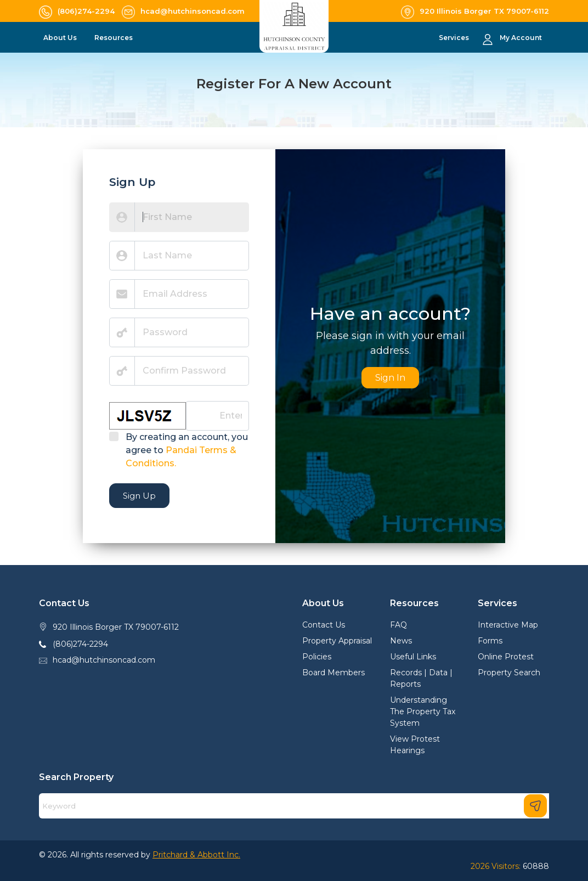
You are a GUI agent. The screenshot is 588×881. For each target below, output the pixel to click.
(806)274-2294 (80, 644)
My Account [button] (521, 38)
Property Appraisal (337, 641)
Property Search (509, 673)
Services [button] (455, 38)
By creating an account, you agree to (187, 450)
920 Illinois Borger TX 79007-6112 (116, 627)
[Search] (294, 806)
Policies (317, 657)
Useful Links (413, 657)
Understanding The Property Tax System (423, 711)
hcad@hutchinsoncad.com (104, 660)
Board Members (333, 673)
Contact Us (324, 625)
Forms (490, 641)
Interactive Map (508, 625)
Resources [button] (114, 38)
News (401, 641)
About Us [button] (61, 38)
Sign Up (139, 496)
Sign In (390, 378)
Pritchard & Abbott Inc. (196, 855)
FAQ (398, 625)
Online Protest (506, 657)
